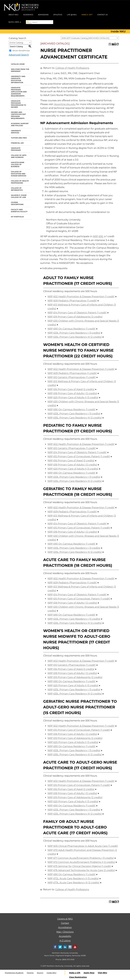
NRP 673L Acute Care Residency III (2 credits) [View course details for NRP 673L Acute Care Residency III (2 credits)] (74, 883)
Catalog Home (18, 64)
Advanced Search (19, 55)
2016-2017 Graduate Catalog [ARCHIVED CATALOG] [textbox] (85, 38)
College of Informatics (17, 189)
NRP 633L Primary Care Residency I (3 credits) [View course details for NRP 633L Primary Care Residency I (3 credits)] (74, 333)
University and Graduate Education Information (18, 79)
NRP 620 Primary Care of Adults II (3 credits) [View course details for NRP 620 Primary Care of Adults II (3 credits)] (73, 398)
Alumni (40, 973)
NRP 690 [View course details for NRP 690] (98, 236)
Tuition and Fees (19, 138)
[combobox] (90, 38)
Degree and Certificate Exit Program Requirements (18, 115)
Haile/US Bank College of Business (18, 164)
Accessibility (65, 936)
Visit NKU (102, 973)
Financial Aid (17, 143)
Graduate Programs (16, 149)
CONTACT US (102, 15)
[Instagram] (70, 947)
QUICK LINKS (15, 22)
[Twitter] (60, 947)
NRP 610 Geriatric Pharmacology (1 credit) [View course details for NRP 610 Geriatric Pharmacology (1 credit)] (72, 377)
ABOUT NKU (13, 15)
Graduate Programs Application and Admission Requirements (19, 92)
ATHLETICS (58, 15)
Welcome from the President (20, 70)
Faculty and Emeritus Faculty (19, 211)
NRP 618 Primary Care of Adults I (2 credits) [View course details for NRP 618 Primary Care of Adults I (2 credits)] (72, 393)
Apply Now (89, 973)
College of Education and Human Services (19, 174)
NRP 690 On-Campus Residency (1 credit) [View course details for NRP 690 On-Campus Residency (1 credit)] (72, 329)
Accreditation (65, 927)
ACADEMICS (28, 15)
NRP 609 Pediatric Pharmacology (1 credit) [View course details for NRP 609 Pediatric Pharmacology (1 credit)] (72, 301)
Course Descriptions (17, 203)
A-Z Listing (65, 941)
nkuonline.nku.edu (65, 104)
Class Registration (78, 977)
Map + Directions (65, 932)
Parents (30, 973)
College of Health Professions (20, 182)
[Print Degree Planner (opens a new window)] (110, 44)
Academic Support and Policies (20, 125)
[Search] (29, 22)
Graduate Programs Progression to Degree (18, 104)
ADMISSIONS (43, 15)
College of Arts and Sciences (19, 156)
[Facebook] (55, 947)
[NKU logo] (21, 7)
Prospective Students (14, 973)
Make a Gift (75, 973)
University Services (16, 132)
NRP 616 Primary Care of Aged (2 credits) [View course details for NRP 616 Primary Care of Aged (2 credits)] (71, 389)
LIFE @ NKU (72, 15)
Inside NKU (51, 973)
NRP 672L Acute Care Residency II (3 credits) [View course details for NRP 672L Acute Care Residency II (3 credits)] (73, 879)
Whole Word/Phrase (21, 51)
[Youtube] (75, 947)
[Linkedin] (65, 947)
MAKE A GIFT (87, 15)
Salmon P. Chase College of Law (19, 196)
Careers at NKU (65, 919)
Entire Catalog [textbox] (16, 43)
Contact (65, 923)
